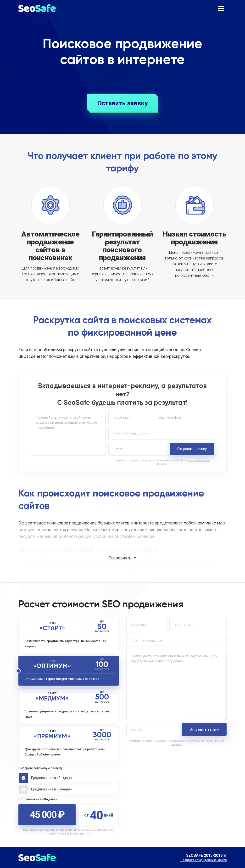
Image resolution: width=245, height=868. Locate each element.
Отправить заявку (192, 449)
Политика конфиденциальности (203, 860)
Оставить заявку (122, 103)
